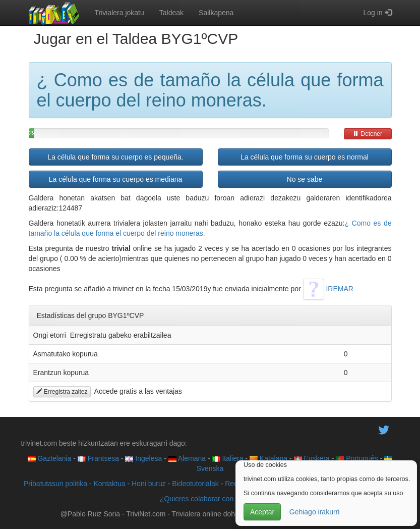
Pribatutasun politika (55, 484)
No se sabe (305, 179)
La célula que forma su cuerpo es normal (305, 157)
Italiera (228, 458)
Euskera (312, 458)
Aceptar (262, 512)
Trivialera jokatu (119, 13)
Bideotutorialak (195, 484)
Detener (368, 134)
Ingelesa (143, 458)
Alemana (187, 458)
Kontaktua (109, 484)
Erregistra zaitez (62, 392)
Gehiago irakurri (315, 512)
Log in (377, 13)
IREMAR (328, 289)
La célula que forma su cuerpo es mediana (116, 179)
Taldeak (171, 13)
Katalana (268, 458)
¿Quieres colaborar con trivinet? (210, 499)
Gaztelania (50, 458)
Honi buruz (149, 484)
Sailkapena (216, 13)
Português (357, 458)
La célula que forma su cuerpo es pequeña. (115, 157)
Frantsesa (98, 458)
